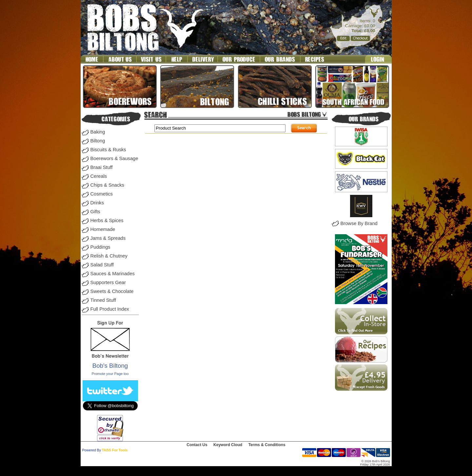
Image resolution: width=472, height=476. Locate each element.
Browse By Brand (359, 223)
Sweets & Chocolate (112, 291)
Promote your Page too (110, 374)
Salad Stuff (102, 265)
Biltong (98, 141)
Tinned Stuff (103, 300)
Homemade (103, 229)
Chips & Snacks (107, 185)
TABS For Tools (115, 450)
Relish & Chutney (109, 256)
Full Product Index (110, 309)
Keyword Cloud (228, 445)
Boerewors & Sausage (114, 158)
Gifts (95, 212)
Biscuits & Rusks (108, 150)
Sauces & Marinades (113, 274)
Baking (98, 132)
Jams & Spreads (108, 238)
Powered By (92, 450)
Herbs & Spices (107, 220)
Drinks (97, 203)
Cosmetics (102, 194)
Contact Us (197, 445)
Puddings (100, 247)
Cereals (99, 176)
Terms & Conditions (267, 445)
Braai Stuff (102, 167)
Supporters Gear (108, 282)
